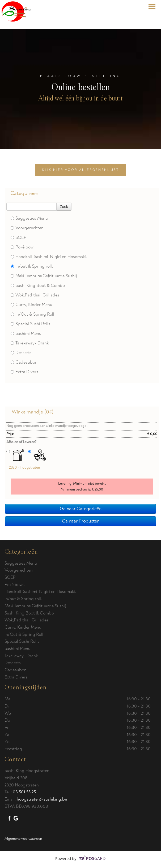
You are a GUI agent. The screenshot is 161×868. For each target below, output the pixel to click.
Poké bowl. (23, 247)
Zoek (64, 207)
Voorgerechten (27, 228)
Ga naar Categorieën (81, 509)
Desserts (21, 353)
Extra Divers (24, 372)
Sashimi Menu (26, 333)
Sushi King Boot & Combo (38, 285)
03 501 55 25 (24, 792)
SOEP (18, 237)
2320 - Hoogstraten (24, 467)
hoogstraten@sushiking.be (42, 799)
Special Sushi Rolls (30, 324)
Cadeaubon (24, 362)
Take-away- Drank (30, 343)
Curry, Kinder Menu (31, 305)
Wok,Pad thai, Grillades (35, 295)
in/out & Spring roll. (32, 266)
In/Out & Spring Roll (32, 314)
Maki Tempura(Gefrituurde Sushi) (44, 276)
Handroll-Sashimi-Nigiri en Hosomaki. (49, 257)
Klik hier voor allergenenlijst (80, 170)
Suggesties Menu (29, 218)
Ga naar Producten (81, 521)
